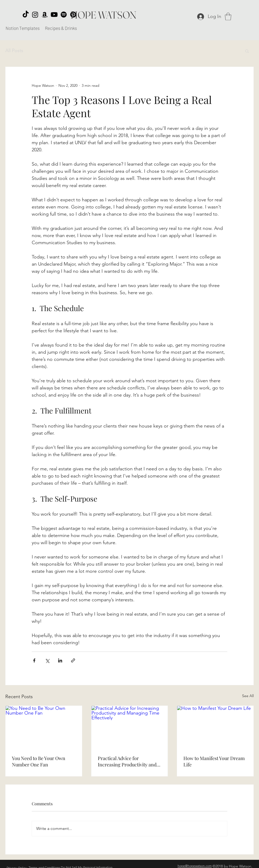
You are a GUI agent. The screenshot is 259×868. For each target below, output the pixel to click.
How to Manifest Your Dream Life (214, 761)
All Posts (14, 51)
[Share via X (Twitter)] (47, 660)
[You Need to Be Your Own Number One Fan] (44, 727)
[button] (228, 17)
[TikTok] (26, 15)
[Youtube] (54, 15)
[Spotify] (64, 15)
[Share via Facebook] (34, 660)
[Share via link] (73, 660)
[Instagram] (35, 15)
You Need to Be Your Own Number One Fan (39, 761)
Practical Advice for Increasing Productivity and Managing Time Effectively (127, 761)
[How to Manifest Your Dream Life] (215, 727)
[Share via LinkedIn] (60, 660)
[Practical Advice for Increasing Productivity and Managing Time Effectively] (130, 727)
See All (248, 696)
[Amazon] (45, 15)
